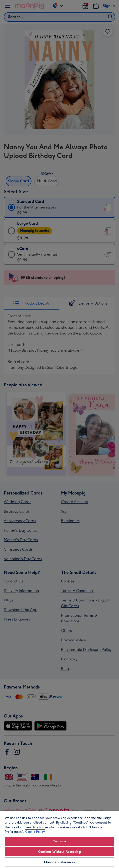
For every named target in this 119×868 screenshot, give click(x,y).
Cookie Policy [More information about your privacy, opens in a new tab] (35, 832)
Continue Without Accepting (59, 852)
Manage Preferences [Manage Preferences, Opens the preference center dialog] (59, 862)
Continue (59, 841)
